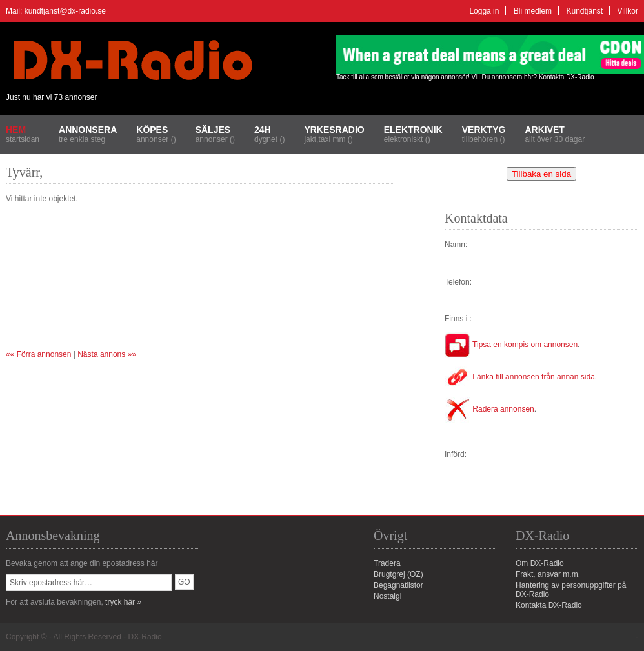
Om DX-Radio (540, 563)
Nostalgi (387, 596)
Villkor (628, 11)
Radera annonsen (489, 409)
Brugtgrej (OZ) (398, 574)
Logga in (484, 11)
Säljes (213, 130)
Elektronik (413, 130)
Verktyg (484, 130)
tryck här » (123, 602)
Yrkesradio (334, 130)
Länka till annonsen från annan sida (520, 377)
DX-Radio (145, 637)
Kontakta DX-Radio (567, 77)
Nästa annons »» (107, 354)
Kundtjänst (584, 11)
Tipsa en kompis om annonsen (511, 345)
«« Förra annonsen (38, 354)
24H (263, 130)
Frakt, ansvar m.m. (548, 574)
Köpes (152, 130)
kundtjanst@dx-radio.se (65, 11)
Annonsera (88, 130)
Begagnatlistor (398, 585)
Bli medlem (533, 11)
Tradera (387, 563)
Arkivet (544, 130)
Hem (16, 130)
